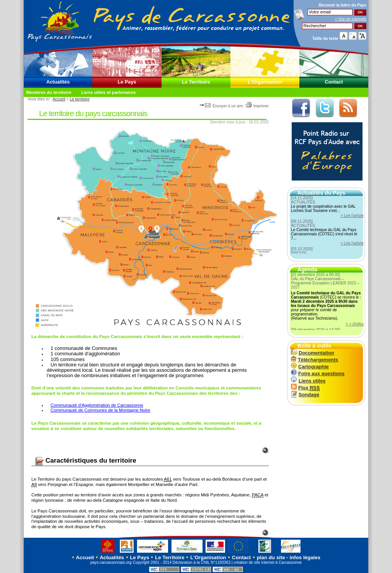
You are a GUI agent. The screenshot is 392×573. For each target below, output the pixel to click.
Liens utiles (308, 381)
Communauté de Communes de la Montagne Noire (100, 410)
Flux (305, 388)
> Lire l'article (352, 216)
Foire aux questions (318, 374)
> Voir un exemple (351, 19)
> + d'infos (355, 324)
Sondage (305, 395)
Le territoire (80, 99)
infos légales (305, 557)
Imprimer (257, 106)
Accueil (59, 99)
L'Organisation (265, 82)
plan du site (271, 557)
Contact (334, 82)
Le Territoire (196, 82)
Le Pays (127, 82)
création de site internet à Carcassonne (268, 562)
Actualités (58, 82)
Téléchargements (314, 360)
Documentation (313, 353)
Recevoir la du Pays (342, 5)
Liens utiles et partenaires (108, 92)
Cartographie (310, 367)
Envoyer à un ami (222, 106)
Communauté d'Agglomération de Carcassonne (97, 405)
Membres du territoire (49, 92)
